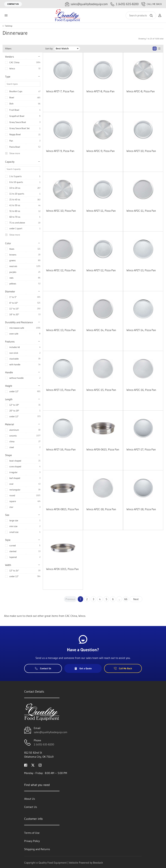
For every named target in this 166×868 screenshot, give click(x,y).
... (119, 599)
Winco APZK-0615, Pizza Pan (103, 449)
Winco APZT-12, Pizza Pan (101, 270)
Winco (12, 68)
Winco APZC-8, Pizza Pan (141, 91)
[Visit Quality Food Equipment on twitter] (33, 765)
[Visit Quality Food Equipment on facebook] (26, 765)
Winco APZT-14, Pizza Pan (141, 330)
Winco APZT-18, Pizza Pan (141, 509)
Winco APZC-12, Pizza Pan (61, 270)
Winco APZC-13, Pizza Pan (61, 330)
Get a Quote (83, 668)
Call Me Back (152, 4)
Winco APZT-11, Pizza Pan (101, 211)
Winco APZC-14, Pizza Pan (101, 330)
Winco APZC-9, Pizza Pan (101, 151)
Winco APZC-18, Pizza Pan (101, 509)
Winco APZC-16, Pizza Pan (141, 390)
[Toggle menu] (6, 15)
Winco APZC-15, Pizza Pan (101, 390)
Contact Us (13, 4)
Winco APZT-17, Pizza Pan (141, 449)
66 (126, 599)
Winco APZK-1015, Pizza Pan (62, 569)
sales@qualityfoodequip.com (51, 732)
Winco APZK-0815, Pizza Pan (63, 509)
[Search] (141, 15)
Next (136, 599)
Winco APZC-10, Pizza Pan (61, 211)
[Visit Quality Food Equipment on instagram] (40, 765)
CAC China (14, 62)
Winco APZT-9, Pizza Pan (60, 151)
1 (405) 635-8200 (44, 744)
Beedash (98, 863)
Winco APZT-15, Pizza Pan (61, 390)
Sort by (49, 49)
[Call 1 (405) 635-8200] (124, 4)
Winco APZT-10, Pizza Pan (141, 151)
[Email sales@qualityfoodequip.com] (86, 4)
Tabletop (9, 26)
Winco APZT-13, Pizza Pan (141, 270)
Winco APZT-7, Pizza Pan (60, 91)
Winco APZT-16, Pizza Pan (61, 449)
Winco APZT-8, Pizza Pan (100, 91)
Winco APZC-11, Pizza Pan (141, 211)
